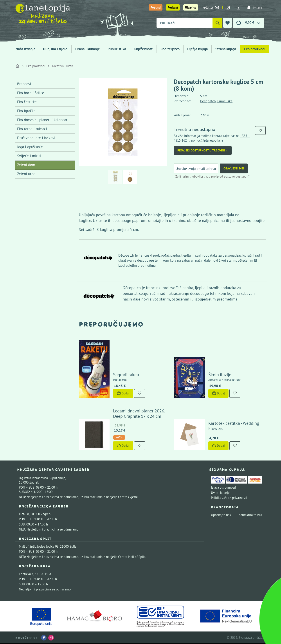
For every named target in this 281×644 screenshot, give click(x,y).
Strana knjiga (226, 49)
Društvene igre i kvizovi (36, 138)
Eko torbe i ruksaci (32, 129)
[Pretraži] (217, 23)
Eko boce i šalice (31, 93)
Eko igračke (26, 111)
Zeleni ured (26, 174)
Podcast (173, 7)
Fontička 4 (26, 574)
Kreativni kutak (62, 66)
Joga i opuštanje (30, 147)
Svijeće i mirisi (29, 156)
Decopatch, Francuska (216, 101)
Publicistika (117, 49)
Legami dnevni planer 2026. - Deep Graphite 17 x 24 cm (140, 414)
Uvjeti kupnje (220, 493)
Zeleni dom (26, 165)
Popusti (156, 7)
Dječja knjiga (197, 49)
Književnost (143, 49)
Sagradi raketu (127, 375)
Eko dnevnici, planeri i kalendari (43, 120)
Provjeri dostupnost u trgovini (203, 150)
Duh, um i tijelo (55, 49)
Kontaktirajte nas (250, 515)
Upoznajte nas (221, 515)
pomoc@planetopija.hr (207, 140)
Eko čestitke (27, 102)
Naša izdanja (25, 49)
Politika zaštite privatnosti (229, 498)
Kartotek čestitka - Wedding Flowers (234, 426)
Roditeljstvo (170, 49)
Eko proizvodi (255, 49)
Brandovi (24, 84)
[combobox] (185, 23)
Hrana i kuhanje (88, 49)
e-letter (211, 7)
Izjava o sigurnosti (223, 487)
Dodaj (123, 393)
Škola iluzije (220, 375)
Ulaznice (191, 7)
